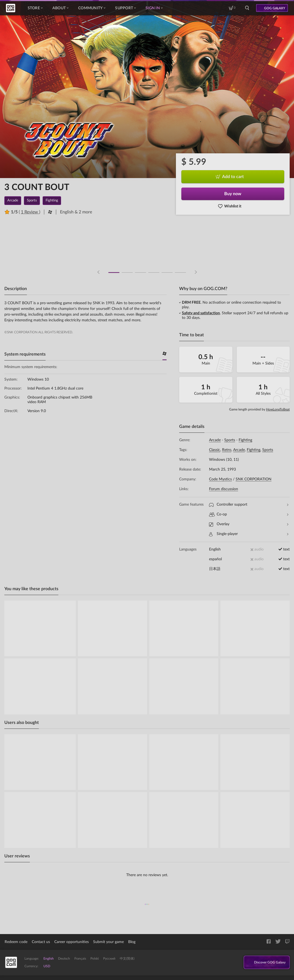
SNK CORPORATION (254, 479)
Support (125, 8)
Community (92, 8)
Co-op (249, 514)
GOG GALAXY (275, 8)
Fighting (245, 440)
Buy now (233, 194)
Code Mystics (220, 479)
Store (35, 8)
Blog (132, 942)
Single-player (249, 534)
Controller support (249, 505)
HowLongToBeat (278, 409)
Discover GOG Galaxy (265, 963)
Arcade (215, 440)
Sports (230, 440)
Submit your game (108, 942)
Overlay (249, 524)
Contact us (41, 942)
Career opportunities (72, 942)
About (60, 8)
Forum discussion (224, 489)
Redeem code (16, 942)
